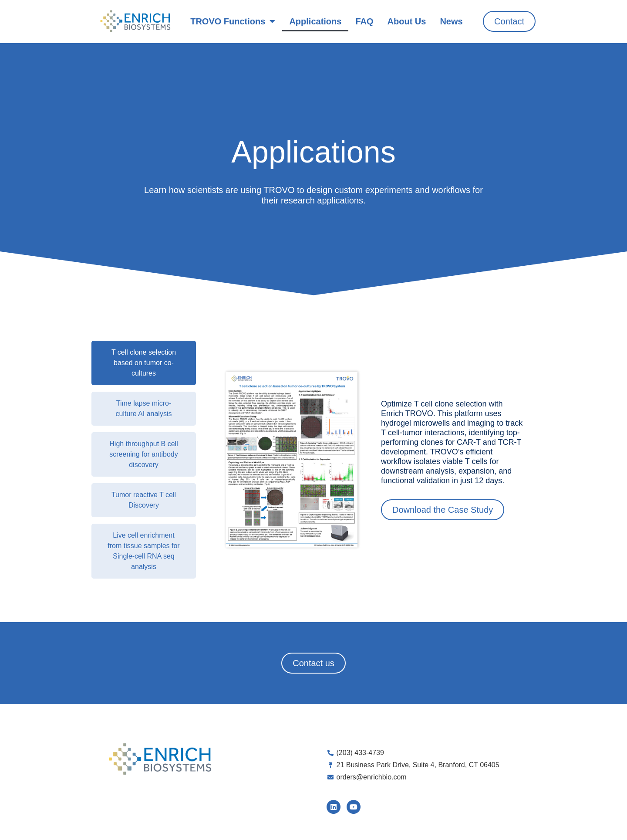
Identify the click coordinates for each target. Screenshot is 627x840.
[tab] (144, 363)
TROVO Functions (233, 21)
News (451, 21)
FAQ (364, 21)
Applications (315, 21)
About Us (407, 21)
